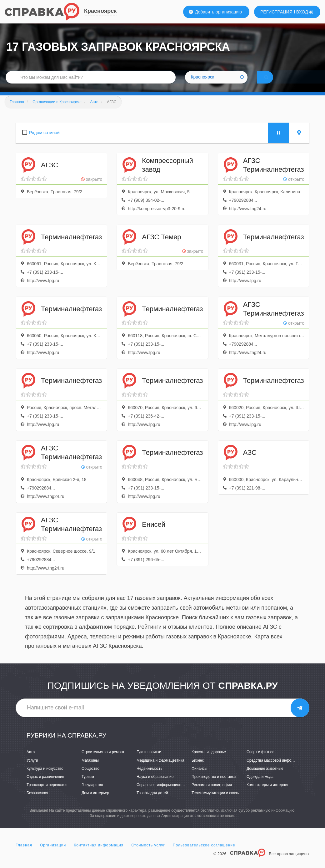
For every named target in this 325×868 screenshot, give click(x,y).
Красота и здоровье (209, 761)
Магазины (90, 769)
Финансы (199, 777)
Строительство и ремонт (103, 761)
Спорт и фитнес (260, 761)
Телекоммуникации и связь (215, 802)
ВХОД (305, 12)
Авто (31, 761)
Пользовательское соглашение (204, 854)
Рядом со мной (44, 141)
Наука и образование (155, 785)
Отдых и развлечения (45, 785)
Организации (53, 854)
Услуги (32, 769)
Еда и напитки (149, 761)
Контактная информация (99, 854)
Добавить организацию (215, 12)
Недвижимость (150, 777)
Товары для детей (152, 802)
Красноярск (100, 11)
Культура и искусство (45, 777)
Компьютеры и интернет (268, 794)
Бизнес (198, 769)
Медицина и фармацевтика (160, 769)
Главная (24, 854)
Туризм (88, 785)
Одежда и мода (260, 785)
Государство (92, 794)
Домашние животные (265, 777)
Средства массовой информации (275, 769)
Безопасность (39, 802)
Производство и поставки (214, 785)
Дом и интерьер (95, 802)
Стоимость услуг (148, 854)
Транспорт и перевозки (47, 794)
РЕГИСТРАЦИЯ (276, 12)
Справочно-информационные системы (170, 794)
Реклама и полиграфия (212, 794)
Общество (90, 777)
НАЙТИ (275, 83)
